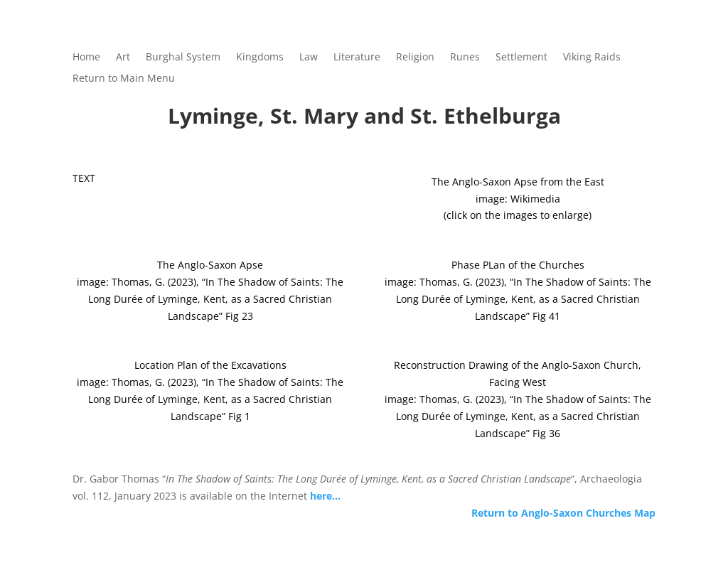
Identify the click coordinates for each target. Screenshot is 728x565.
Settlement (521, 58)
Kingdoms (260, 58)
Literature (357, 58)
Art (123, 58)
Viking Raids (592, 58)
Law (309, 58)
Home (86, 58)
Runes (465, 58)
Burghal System (183, 58)
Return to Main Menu (124, 79)
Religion (415, 58)
